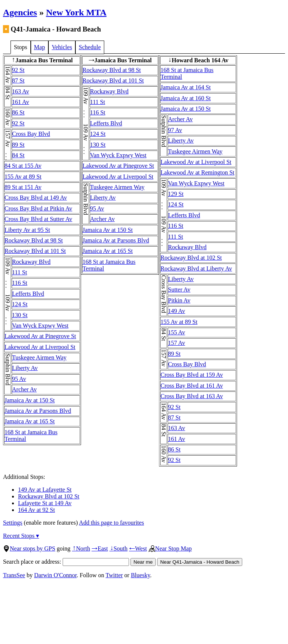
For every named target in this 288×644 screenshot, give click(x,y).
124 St (20, 304)
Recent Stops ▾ (21, 536)
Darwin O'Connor (55, 575)
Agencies (20, 12)
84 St (18, 155)
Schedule (90, 47)
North (81, 548)
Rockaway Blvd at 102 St (191, 258)
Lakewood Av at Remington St (197, 172)
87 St (18, 80)
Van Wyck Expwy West (40, 326)
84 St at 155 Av (23, 166)
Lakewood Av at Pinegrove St (40, 336)
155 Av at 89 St (23, 177)
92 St (18, 70)
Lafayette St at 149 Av (45, 503)
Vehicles (62, 47)
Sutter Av (179, 290)
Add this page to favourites (112, 523)
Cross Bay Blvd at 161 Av (192, 386)
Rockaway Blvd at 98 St (34, 240)
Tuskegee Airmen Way (39, 357)
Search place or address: (66, 562)
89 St (18, 145)
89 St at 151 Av (23, 187)
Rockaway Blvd (31, 262)
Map (40, 47)
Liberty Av (25, 368)
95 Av (19, 379)
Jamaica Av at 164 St (186, 87)
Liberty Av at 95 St (27, 230)
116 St (20, 283)
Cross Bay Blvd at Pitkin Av (38, 208)
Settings (13, 523)
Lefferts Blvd (28, 294)
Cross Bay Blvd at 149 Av (36, 198)
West (138, 548)
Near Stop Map (170, 548)
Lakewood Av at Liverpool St (40, 347)
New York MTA (76, 12)
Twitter (114, 575)
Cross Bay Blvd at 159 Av (192, 375)
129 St (176, 194)
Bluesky (140, 575)
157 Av (176, 343)
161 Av (20, 102)
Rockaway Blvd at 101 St (35, 251)
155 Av (176, 332)
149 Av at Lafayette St (45, 490)
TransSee (14, 575)
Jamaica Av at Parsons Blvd (38, 411)
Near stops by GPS (29, 548)
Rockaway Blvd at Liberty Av (196, 269)
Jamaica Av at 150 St (30, 400)
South (118, 548)
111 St (19, 272)
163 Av (20, 91)
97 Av (175, 130)
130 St (20, 315)
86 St (18, 112)
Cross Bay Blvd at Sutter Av (38, 219)
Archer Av (24, 389)
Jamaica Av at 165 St (30, 421)
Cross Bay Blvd (31, 134)
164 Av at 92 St (36, 510)
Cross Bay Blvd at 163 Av (192, 396)
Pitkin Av (179, 300)
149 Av (176, 311)
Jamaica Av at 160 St (186, 98)
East (100, 548)
